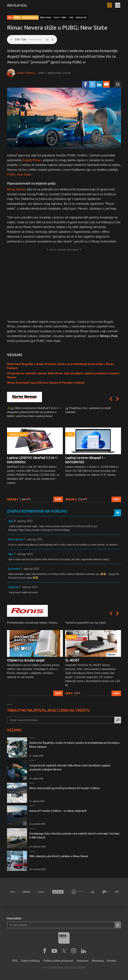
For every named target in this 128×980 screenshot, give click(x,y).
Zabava (17, 17)
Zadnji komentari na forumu (37, 511)
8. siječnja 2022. (24, 521)
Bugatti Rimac (32, 160)
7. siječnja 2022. (33, 539)
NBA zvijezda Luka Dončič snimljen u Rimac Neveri (59, 856)
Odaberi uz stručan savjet (26, 660)
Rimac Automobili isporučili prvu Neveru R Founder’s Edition (46, 383)
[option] (35, 454)
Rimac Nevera (16, 189)
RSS (15, 961)
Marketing (98, 961)
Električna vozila (30, 17)
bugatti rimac (60, 17)
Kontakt (111, 961)
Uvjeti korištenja (30, 961)
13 (118, 84)
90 (25, 778)
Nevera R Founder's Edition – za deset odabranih (58, 811)
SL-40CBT (72, 660)
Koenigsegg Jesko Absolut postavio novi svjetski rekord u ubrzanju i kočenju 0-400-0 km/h (74, 835)
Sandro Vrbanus (26, 73)
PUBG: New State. (19, 175)
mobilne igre (81, 17)
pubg (71, 17)
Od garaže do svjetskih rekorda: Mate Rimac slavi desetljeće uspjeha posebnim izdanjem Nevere (70, 767)
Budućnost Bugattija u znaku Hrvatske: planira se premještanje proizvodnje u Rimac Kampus (75, 745)
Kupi (58, 499)
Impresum (82, 961)
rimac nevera (46, 17)
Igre (10, 17)
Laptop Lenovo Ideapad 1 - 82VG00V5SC (85, 460)
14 (24, 755)
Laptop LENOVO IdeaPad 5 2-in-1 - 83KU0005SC (33, 460)
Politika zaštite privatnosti (58, 961)
